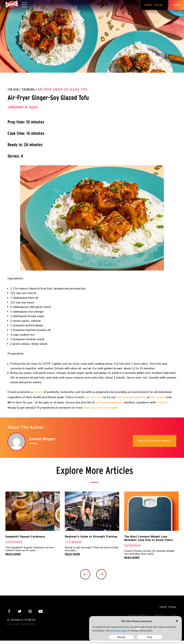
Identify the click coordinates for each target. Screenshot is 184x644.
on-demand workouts (109, 402)
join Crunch (158, 397)
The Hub (13, 90)
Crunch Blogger (42, 439)
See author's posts (155, 441)
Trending (28, 90)
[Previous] (85, 574)
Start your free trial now (99, 408)
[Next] (101, 574)
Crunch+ (162, 402)
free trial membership (131, 397)
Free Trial (154, 5)
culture (38, 392)
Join (176, 5)
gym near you (93, 397)
